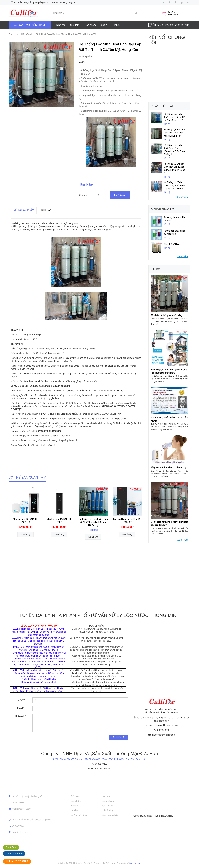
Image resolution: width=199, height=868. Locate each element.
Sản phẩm (90, 25)
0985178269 (155, 725)
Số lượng (83, 195)
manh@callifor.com (22, 809)
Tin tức (74, 806)
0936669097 (172, 725)
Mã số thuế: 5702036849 (99, 768)
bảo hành (106, 796)
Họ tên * (21, 700)
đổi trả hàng (108, 810)
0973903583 (169, 25)
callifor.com (136, 863)
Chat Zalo (11, 847)
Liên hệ (117, 25)
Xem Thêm (183, 197)
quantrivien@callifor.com (163, 735)
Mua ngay (120, 195)
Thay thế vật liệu (172, 244)
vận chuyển (107, 806)
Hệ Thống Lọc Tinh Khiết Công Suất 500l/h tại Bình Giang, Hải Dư (175, 117)
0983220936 (18, 803)
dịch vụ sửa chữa (110, 815)
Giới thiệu (75, 25)
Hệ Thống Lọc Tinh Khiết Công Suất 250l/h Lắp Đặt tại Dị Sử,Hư (175, 186)
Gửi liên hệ (119, 737)
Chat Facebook (14, 853)
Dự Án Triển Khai (79, 815)
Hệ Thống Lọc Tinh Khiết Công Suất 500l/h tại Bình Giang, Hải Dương (93, 522)
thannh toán (108, 801)
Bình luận (45, 210)
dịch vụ (104, 25)
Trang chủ (60, 25)
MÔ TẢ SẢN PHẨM (24, 210)
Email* (21, 708)
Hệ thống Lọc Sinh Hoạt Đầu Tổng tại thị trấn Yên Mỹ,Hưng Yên (175, 133)
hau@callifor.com (21, 832)
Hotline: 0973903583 (17, 861)
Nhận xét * (21, 716)
